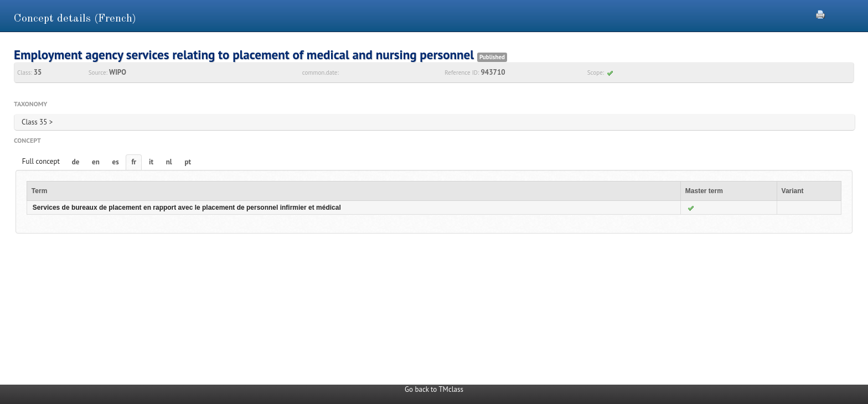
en (96, 162)
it (151, 162)
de (76, 162)
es (116, 162)
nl (169, 162)
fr (134, 162)
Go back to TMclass (434, 389)
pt (188, 162)
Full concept (41, 161)
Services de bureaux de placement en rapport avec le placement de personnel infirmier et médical (187, 208)
